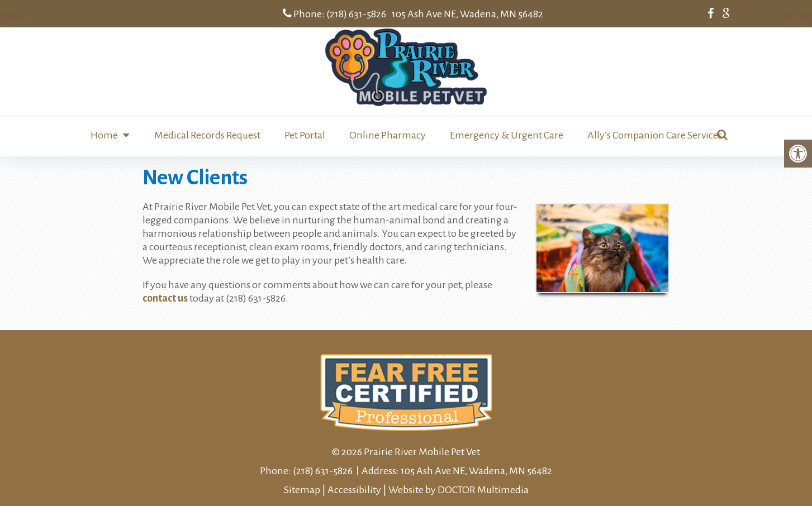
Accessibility (354, 490)
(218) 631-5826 (356, 14)
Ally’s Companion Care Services (655, 135)
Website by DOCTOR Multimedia (459, 490)
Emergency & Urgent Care (507, 135)
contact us (165, 298)
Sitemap (302, 490)
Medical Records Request (207, 135)
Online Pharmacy (388, 135)
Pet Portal (305, 135)
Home (104, 135)
